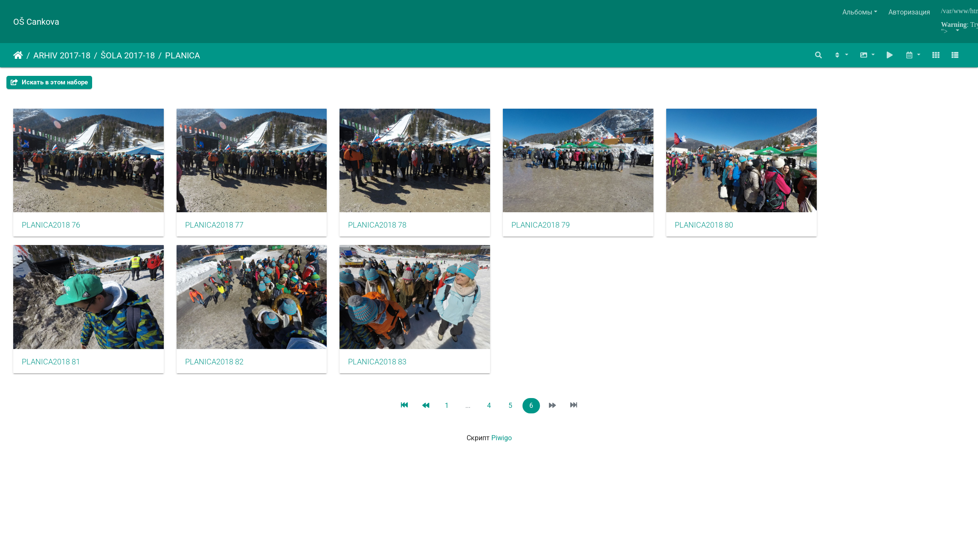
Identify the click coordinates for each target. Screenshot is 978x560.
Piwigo (502, 451)
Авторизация (909, 12)
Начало (18, 55)
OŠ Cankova (36, 22)
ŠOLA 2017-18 (128, 55)
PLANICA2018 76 (51, 232)
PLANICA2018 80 (742, 232)
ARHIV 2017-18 (62, 55)
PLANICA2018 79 (570, 232)
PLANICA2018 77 (224, 232)
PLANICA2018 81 (51, 375)
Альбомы (857, 12)
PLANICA (183, 55)
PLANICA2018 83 (396, 375)
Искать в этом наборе (49, 82)
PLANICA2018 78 (396, 232)
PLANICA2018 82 (224, 375)
